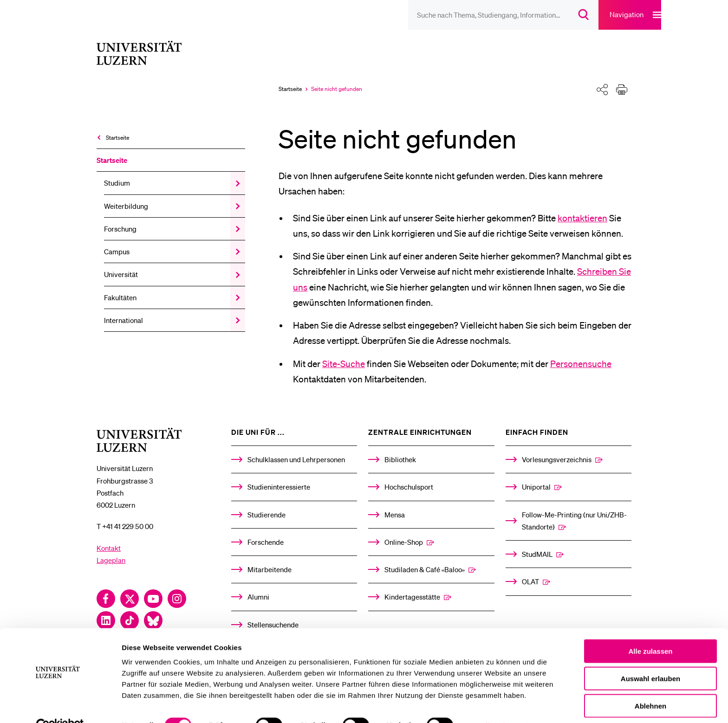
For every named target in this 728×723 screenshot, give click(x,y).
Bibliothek (400, 446)
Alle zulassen (650, 630)
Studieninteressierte (279, 474)
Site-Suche (344, 351)
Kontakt (109, 535)
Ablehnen (650, 685)
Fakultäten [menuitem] (120, 284)
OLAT (530, 568)
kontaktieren (582, 205)
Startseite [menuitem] (117, 125)
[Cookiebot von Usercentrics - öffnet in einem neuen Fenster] (60, 705)
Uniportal (536, 474)
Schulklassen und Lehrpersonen (296, 446)
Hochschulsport (409, 474)
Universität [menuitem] (121, 262)
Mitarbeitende (270, 556)
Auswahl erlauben (650, 658)
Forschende (266, 529)
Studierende (266, 502)
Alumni (258, 584)
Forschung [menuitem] (120, 216)
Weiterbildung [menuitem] (126, 193)
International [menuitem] (123, 307)
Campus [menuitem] (117, 239)
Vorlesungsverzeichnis (557, 446)
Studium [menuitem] (117, 170)
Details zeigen (494, 705)
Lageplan (111, 547)
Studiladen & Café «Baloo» (425, 556)
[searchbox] (463, 15)
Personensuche (581, 351)
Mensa (395, 502)
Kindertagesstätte (412, 584)
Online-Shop (404, 529)
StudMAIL (537, 541)
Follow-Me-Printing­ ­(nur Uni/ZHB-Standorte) (574, 508)
